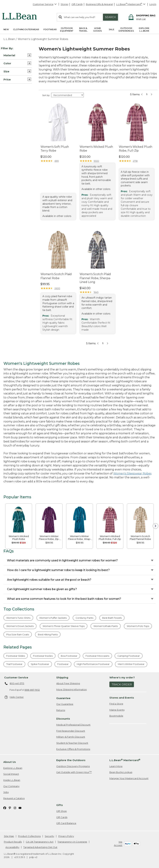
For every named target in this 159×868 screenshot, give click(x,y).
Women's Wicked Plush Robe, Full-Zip (136, 149)
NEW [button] (6, 29)
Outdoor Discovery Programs (73, 766)
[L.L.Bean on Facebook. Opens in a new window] (5, 808)
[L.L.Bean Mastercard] (131, 4)
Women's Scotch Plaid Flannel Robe (56, 276)
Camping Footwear (129, 656)
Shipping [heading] (62, 678)
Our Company (11, 786)
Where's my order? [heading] (122, 678)
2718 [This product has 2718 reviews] (135, 161)
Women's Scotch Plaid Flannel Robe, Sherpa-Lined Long (95, 278)
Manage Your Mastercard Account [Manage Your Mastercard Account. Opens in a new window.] (129, 778)
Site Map (9, 836)
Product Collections (29, 836)
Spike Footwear (40, 664)
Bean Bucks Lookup (121, 772)
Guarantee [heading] (63, 698)
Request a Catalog (14, 798)
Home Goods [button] (97, 29)
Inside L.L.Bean (12, 780)
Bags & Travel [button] (83, 29)
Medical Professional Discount (73, 725)
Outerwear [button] (32, 29)
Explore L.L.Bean (13, 768)
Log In (153, 4)
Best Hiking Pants (48, 634)
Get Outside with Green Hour (74, 772)
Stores (64, 4)
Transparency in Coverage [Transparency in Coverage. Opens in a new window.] (72, 842)
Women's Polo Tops (138, 626)
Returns (61, 710)
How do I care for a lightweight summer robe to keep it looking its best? (58, 570)
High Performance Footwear (93, 664)
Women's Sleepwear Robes (132, 474)
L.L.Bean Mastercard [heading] (125, 760)
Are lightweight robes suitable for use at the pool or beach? (49, 580)
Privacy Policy (66, 836)
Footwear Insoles (43, 656)
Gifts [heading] (60, 805)
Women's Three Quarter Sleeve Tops (64, 626)
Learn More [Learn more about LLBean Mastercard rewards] (116, 766)
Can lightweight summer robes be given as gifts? (42, 589)
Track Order (122, 684)
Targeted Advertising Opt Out (40, 847)
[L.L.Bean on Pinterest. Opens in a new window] (10, 808)
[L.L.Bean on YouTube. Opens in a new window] (20, 808)
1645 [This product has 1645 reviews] (96, 292)
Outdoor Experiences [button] (126, 29)
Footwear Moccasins (97, 656)
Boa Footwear (69, 656)
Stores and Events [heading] (122, 698)
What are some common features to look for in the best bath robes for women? (64, 599)
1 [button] (147, 94)
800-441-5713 (14, 684)
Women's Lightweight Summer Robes (43, 39)
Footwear (63, 664)
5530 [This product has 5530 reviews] (96, 161)
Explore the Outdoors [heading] (71, 760)
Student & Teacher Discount (72, 743)
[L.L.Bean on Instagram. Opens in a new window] (15, 808)
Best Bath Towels (112, 618)
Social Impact (11, 774)
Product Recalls (13, 842)
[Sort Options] (67, 95)
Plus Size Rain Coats (18, 634)
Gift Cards (77, 4)
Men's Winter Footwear (131, 664)
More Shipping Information (72, 689)
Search (110, 17)
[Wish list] (146, 19)
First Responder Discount (71, 731)
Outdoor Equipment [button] (67, 29)
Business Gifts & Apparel (99, 4)
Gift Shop (62, 811)
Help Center (14, 697)
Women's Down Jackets (20, 626)
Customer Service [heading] (16, 678)
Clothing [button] (19, 29)
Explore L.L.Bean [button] (144, 29)
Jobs (6, 792)
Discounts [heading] (63, 719)
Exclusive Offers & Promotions (73, 749)
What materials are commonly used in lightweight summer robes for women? (62, 560)
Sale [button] (112, 29)
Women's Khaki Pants (106, 626)
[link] (19, 519)
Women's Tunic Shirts (18, 618)
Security (49, 836)
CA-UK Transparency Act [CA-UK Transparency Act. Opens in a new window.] (40, 842)
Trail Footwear (14, 664)
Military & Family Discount (71, 737)
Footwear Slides (16, 656)
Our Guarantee (65, 704)
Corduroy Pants (84, 618)
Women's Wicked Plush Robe (96, 149)
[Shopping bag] (141, 15)
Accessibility (12, 847)
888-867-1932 (32, 690)
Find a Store (116, 704)
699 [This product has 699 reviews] (57, 161)
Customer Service (45, 4)
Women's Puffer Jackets (53, 618)
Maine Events (117, 710)
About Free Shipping (68, 683)
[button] (16, 55)
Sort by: (46, 95)
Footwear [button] (50, 29)
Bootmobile (116, 716)
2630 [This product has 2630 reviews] (57, 288)
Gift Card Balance (66, 823)
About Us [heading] (10, 762)
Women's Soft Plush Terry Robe (55, 149)
